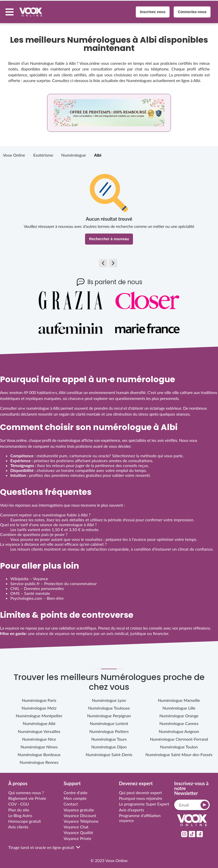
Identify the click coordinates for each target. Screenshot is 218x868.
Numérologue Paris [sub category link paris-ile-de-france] (39, 697)
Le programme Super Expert (144, 801)
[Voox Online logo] (34, 10)
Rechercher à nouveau (109, 236)
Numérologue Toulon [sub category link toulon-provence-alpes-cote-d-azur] (179, 744)
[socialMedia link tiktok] (192, 831)
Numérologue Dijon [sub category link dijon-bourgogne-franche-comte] (109, 744)
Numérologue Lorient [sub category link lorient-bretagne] (109, 721)
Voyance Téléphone (81, 818)
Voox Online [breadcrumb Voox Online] (14, 152)
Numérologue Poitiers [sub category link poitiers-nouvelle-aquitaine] (109, 728)
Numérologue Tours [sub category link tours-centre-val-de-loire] (109, 736)
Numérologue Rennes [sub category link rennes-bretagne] (39, 759)
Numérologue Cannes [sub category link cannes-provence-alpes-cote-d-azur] (179, 721)
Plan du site (19, 807)
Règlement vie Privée (27, 795)
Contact (71, 801)
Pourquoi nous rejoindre (140, 795)
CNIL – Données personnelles (37, 585)
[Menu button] (12, 10)
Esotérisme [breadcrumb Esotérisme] (43, 152)
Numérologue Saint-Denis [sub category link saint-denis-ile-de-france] (109, 752)
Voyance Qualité (78, 830)
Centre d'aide (76, 790)
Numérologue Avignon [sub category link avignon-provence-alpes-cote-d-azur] (179, 728)
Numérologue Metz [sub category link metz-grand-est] (39, 705)
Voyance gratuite (79, 807)
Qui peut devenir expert (140, 790)
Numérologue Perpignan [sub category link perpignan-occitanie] (109, 713)
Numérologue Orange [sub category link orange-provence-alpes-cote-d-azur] (179, 713)
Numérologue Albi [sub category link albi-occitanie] (39, 721)
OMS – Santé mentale (30, 590)
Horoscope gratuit (25, 818)
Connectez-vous (189, 11)
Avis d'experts (131, 807)
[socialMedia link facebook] (200, 831)
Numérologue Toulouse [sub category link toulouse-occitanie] (109, 705)
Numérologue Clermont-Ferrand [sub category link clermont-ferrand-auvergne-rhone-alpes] (179, 736)
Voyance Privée (78, 835)
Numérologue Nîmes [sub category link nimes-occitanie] (39, 744)
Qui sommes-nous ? (26, 790)
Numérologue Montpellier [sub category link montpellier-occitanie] (39, 713)
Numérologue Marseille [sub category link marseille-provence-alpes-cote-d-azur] (179, 697)
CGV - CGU (19, 801)
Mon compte (75, 795)
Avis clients (18, 824)
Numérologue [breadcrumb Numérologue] (74, 152)
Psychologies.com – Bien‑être (37, 595)
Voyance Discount (80, 812)
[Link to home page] (192, 818)
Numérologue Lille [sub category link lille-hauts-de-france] (179, 705)
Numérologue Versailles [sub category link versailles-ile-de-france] (39, 728)
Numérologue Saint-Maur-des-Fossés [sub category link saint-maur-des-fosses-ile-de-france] (179, 752)
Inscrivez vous (150, 11)
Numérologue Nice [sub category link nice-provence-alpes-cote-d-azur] (39, 736)
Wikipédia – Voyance (29, 576)
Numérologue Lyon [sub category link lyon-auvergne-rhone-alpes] (109, 697)
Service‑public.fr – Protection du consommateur (53, 581)
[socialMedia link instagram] (184, 831)
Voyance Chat (76, 824)
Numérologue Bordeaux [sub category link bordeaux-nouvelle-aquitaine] (39, 752)
